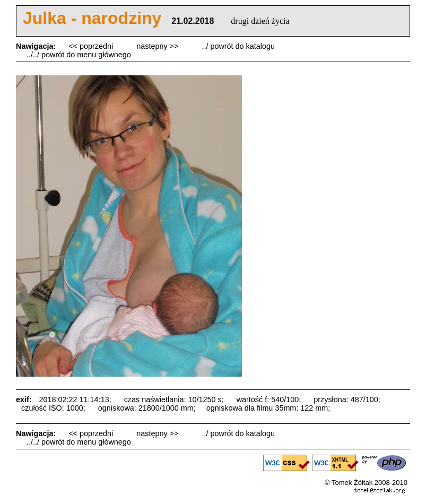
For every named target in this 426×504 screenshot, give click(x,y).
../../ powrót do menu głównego (79, 55)
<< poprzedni (92, 46)
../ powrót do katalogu (238, 46)
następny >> (158, 46)
